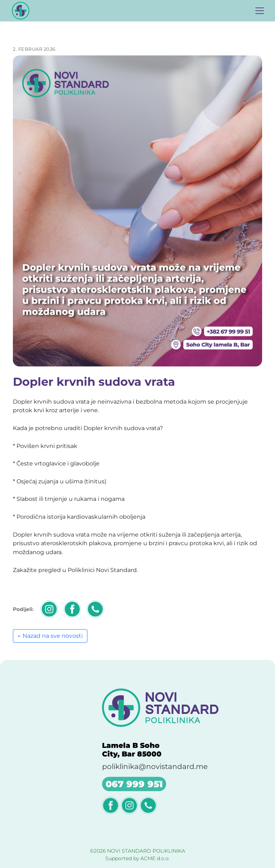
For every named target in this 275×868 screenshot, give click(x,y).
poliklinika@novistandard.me (155, 766)
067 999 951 (134, 784)
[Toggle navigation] (260, 11)
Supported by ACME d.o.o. (137, 858)
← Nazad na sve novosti (50, 636)
